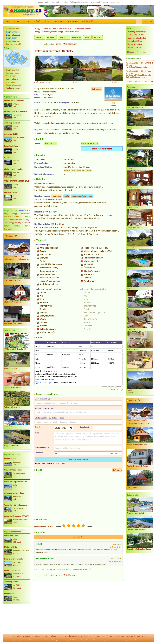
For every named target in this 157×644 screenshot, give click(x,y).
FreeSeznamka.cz (13, 88)
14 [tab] (99, 85)
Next (121, 70)
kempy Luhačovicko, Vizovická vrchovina (17, 215)
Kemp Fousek (9, 594)
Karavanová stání (13, 29)
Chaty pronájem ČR (13, 44)
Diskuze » (87, 569)
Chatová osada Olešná (135, 513)
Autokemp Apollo (11, 368)
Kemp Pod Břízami (11, 146)
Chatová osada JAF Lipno (136, 530)
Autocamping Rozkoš (137, 38)
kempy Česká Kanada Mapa (69, 32)
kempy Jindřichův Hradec (63, 29)
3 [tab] (58, 85)
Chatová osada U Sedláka (14, 169)
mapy (103, 640)
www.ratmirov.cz (89, 143)
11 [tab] (88, 85)
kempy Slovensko (13, 41)
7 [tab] (73, 85)
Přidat (132, 52)
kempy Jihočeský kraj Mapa (45, 32)
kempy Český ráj (11, 211)
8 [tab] (77, 85)
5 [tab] (66, 85)
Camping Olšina (135, 41)
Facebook (48, 636)
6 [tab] (69, 85)
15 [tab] (102, 85)
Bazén (67, 196)
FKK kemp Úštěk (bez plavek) (15, 349)
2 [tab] (55, 85)
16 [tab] (106, 85)
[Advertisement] (17, 619)
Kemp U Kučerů (135, 47)
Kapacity (39, 37)
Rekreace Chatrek (11, 192)
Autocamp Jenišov (136, 35)
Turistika (59, 224)
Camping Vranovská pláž (138, 32)
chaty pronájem (116, 640)
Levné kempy (11, 82)
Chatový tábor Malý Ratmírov (16, 112)
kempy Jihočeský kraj (43, 29)
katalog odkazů (92, 640)
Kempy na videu (12, 70)
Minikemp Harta (10, 547)
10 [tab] (84, 85)
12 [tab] (91, 85)
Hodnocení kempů (13, 73)
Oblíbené (142, 52)
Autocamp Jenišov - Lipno (14, 493)
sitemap (88, 636)
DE (145, 21)
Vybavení (51, 37)
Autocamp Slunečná (12, 582)
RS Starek (8, 157)
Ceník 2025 (63, 37)
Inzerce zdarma (12, 79)
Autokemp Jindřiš (11, 134)
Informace (59, 21)
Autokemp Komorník (12, 123)
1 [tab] (51, 85)
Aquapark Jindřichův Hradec (82, 196)
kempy (15, 636)
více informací (114, 2)
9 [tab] (80, 85)
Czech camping (25, 636)
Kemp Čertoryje (10, 426)
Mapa (16, 21)
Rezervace (76, 37)
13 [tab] (95, 85)
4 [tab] (62, 85)
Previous (36, 70)
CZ (139, 21)
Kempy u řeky (11, 38)
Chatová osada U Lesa (12, 388)
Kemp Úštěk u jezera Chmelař (15, 482)
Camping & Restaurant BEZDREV (17, 516)
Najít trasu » (96, 89)
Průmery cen (11, 76)
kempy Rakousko (140, 640)
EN (151, 21)
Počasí (37, 21)
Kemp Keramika (10, 459)
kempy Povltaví (12, 226)
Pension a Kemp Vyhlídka (14, 559)
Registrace (80, 636)
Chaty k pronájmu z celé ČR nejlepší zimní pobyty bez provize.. (17, 249)
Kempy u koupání (13, 35)
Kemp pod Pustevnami (13, 570)
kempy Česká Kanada (83, 29)
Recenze (26, 21)
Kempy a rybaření (13, 32)
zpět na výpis (49, 44)
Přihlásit (47, 21)
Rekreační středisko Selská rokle (139, 549)
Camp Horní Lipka (11, 536)
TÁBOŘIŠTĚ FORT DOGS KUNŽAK (16, 181)
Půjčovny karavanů (13, 85)
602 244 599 (50, 143)
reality (52, 640)
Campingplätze (38, 636)
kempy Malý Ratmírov (67, 44)
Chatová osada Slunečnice (14, 101)
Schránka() (73, 21)
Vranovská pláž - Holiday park (16, 505)
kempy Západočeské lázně (17, 218)
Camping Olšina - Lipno (13, 470)
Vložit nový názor (78, 537)
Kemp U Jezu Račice (12, 446)
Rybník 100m (57, 196)
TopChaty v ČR (11, 236)
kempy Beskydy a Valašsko (19, 223)
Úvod (7, 21)
